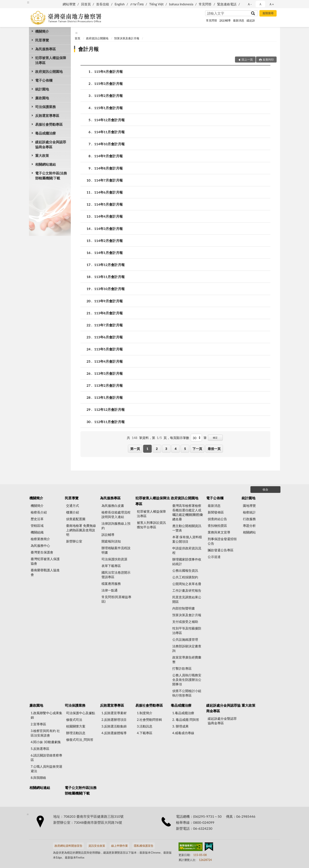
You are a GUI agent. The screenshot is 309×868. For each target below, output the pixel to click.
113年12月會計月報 (109, 265)
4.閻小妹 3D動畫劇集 (46, 742)
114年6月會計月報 (108, 192)
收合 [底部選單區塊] (265, 489)
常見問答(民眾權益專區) (116, 599)
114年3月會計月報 (108, 228)
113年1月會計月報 (108, 397)
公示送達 (214, 557)
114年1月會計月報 (108, 253)
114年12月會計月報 (109, 120)
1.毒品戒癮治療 (183, 713)
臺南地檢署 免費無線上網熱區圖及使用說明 (81, 530)
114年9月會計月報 (108, 156)
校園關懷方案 (76, 726)
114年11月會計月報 (109, 132)
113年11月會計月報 (109, 277)
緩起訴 (251, 20)
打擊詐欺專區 (182, 668)
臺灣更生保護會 (42, 552)
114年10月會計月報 (109, 144)
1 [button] (148, 449)
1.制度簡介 (145, 713)
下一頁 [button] (197, 449)
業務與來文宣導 (219, 532)
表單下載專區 (111, 566)
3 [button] (166, 449)
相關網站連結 (45, 164)
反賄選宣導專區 (47, 115)
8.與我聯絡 (38, 778)
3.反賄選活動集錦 (114, 726)
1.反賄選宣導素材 (114, 713)
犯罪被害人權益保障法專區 (51, 60)
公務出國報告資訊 (185, 570)
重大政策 (42, 155)
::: (28, 2)
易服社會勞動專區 (49, 124)
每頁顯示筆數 (180, 438)
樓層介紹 (73, 512)
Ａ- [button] (249, 4)
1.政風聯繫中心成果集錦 (46, 715)
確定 (215, 438)
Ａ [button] (260, 4)
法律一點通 (110, 590)
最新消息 (239, 20)
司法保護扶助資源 (114, 559)
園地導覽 (249, 506)
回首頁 (86, 4)
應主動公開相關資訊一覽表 (187, 528)
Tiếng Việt (156, 4)
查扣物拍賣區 (217, 526)
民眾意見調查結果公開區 (187, 599)
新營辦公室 (74, 541)
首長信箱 (103, 4)
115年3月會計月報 (108, 83)
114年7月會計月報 (108, 180)
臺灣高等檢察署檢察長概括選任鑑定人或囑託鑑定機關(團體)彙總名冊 (188, 512)
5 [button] (185, 449)
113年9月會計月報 (108, 301)
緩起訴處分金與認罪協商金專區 (51, 144)
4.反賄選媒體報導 (114, 733)
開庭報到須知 (111, 541)
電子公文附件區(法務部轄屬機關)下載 (51, 176)
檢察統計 (249, 512)
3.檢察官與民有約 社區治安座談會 (45, 733)
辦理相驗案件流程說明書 (116, 550)
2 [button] (157, 449)
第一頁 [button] (135, 449)
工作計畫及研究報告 (187, 590)
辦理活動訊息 (76, 733)
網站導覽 (69, 4)
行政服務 (249, 519)
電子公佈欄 (44, 80)
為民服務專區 (45, 49)
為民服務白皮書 (113, 506)
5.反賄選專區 (40, 749)
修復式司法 (74, 720)
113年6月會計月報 (108, 337)
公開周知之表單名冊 (187, 584)
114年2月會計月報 (108, 241)
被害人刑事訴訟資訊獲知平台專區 (151, 525)
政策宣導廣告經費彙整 (187, 659)
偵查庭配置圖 (76, 519)
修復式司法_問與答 (80, 740)
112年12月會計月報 (109, 409)
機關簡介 (42, 31)
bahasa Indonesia (181, 4)
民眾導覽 (42, 40)
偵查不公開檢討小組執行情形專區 (187, 693)
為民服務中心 (40, 546)
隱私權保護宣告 (144, 846)
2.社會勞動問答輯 (149, 720)
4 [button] (176, 449)
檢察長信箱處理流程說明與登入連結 (116, 514)
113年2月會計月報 (108, 385)
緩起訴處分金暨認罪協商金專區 (222, 721)
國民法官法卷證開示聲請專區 (116, 575)
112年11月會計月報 (109, 422)
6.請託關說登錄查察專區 (46, 757)
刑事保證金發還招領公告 (222, 541)
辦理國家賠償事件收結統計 (187, 562)
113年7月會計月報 (108, 325)
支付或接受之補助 (185, 622)
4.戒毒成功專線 (183, 733)
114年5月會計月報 (108, 204)
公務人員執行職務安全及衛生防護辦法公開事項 (187, 680)
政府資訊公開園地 (49, 71)
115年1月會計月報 (108, 108)
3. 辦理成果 (180, 726)
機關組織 (37, 532)
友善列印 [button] (268, 60)
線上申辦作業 (120, 846)
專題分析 (249, 526)
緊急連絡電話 (227, 4)
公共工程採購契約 (185, 577)
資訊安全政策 (97, 846)
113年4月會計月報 (108, 361)
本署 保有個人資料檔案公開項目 (187, 539)
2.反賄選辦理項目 (114, 720)
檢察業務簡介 (40, 539)
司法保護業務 (45, 107)
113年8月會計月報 (108, 313)
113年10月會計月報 (109, 289)
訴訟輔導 (225, 20)
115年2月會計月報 (108, 96)
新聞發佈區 (216, 512)
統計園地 (42, 89)
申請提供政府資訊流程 (187, 550)
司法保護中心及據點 (81, 713)
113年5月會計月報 (108, 349)
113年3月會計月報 (108, 373)
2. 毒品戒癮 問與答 (186, 720)
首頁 (77, 38)
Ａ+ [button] (271, 4)
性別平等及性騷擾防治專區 (187, 630)
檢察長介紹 (39, 512)
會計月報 (88, 49)
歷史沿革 (37, 519)
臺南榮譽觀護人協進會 (45, 572)
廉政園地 (42, 98)
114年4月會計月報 (108, 216)
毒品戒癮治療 (45, 133)
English (120, 4)
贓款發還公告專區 (221, 550)
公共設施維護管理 (185, 639)
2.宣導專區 (38, 724)
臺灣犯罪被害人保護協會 (45, 561)
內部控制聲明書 (184, 608)
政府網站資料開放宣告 (68, 846)
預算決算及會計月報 (127, 38)
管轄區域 (37, 526)
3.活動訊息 (145, 726)
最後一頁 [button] (214, 449)
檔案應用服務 (111, 584)
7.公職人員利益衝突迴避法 (46, 769)
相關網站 (249, 532)
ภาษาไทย (137, 4)
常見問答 (205, 4)
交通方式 (73, 506)
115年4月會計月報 (108, 71)
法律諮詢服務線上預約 (116, 526)
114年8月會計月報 (108, 168)
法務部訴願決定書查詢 (187, 648)
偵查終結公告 (217, 519)
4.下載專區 (145, 733)
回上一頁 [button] (247, 60)
